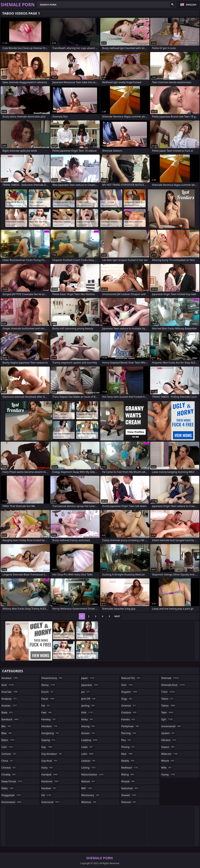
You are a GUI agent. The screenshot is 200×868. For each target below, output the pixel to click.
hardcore (50, 781)
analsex (9, 706)
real (127, 754)
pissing (128, 747)
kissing (88, 726)
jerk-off (89, 699)
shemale (170, 678)
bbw (7, 733)
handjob (50, 774)
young (168, 774)
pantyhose (130, 726)
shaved (129, 795)
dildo (8, 788)
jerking (88, 706)
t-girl (168, 692)
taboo (168, 699)
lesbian (89, 761)
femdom (50, 726)
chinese (9, 768)
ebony (49, 685)
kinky (87, 719)
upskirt (168, 733)
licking (89, 768)
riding (128, 774)
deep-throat (12, 781)
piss (126, 740)
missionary (91, 795)
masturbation (93, 774)
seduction (130, 788)
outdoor (129, 712)
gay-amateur (52, 754)
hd (47, 795)
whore (168, 761)
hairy (47, 768)
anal (8, 685)
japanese (90, 685)
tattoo (168, 706)
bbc (7, 726)
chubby (9, 774)
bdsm (8, 740)
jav (86, 692)
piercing (129, 733)
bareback (10, 719)
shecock (129, 802)
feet (47, 712)
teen (167, 712)
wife (167, 768)
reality (128, 761)
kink (87, 712)
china (8, 761)
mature (88, 781)
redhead (130, 768)
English (191, 5)
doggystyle (11, 795)
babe (7, 712)
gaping (49, 740)
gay (47, 747)
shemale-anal (173, 685)
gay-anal (50, 761)
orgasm (129, 692)
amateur (10, 678)
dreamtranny (52, 678)
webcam (170, 754)
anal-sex (10, 692)
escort (48, 692)
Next (117, 616)
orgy (127, 699)
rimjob (128, 781)
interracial (51, 802)
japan (88, 678)
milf (87, 788)
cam (8, 747)
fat (46, 706)
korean (88, 733)
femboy (49, 719)
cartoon (9, 754)
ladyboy (90, 740)
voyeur (168, 747)
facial (48, 699)
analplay (9, 699)
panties (129, 719)
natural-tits (131, 678)
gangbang (51, 733)
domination (12, 802)
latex (87, 747)
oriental (129, 706)
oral (127, 685)
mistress (89, 802)
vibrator (169, 740)
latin (88, 754)
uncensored (171, 726)
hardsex (49, 788)
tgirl (167, 719)
